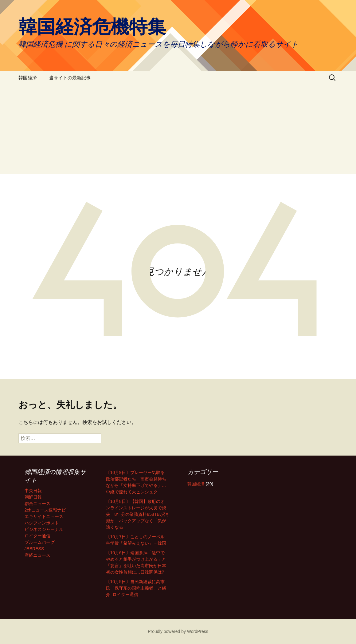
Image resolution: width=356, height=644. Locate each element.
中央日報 (33, 491)
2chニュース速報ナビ (45, 510)
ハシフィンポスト (42, 523)
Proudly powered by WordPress (178, 631)
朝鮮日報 (33, 497)
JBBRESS (34, 549)
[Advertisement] (178, 131)
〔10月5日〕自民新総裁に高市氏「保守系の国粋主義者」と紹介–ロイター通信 (136, 588)
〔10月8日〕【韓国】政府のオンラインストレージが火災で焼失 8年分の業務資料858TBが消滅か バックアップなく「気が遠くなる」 (137, 514)
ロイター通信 (37, 536)
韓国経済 (28, 78)
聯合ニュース (37, 504)
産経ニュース (37, 555)
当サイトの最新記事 (70, 78)
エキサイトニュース (44, 516)
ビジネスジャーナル (44, 529)
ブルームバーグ (40, 542)
